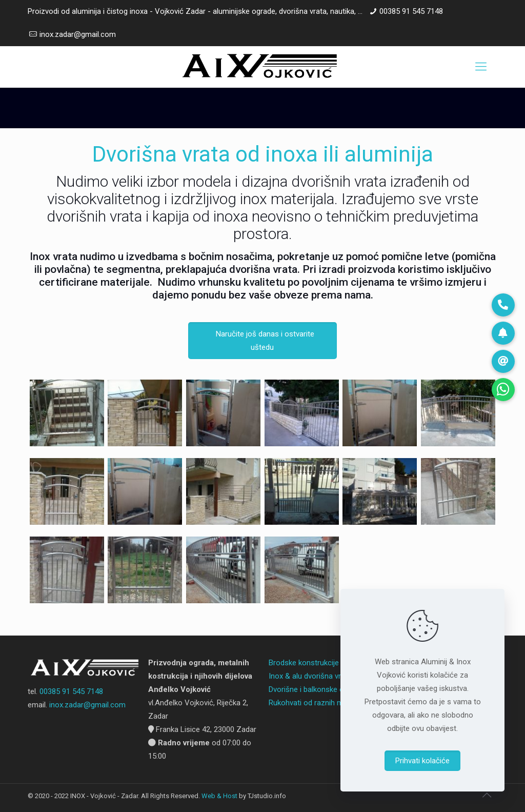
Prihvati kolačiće (422, 761)
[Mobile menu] (481, 67)
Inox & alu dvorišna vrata (310, 676)
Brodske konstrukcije (304, 663)
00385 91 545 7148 (411, 11)
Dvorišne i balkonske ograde (316, 689)
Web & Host (219, 796)
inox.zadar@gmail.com (78, 34)
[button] (503, 390)
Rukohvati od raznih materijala (319, 703)
